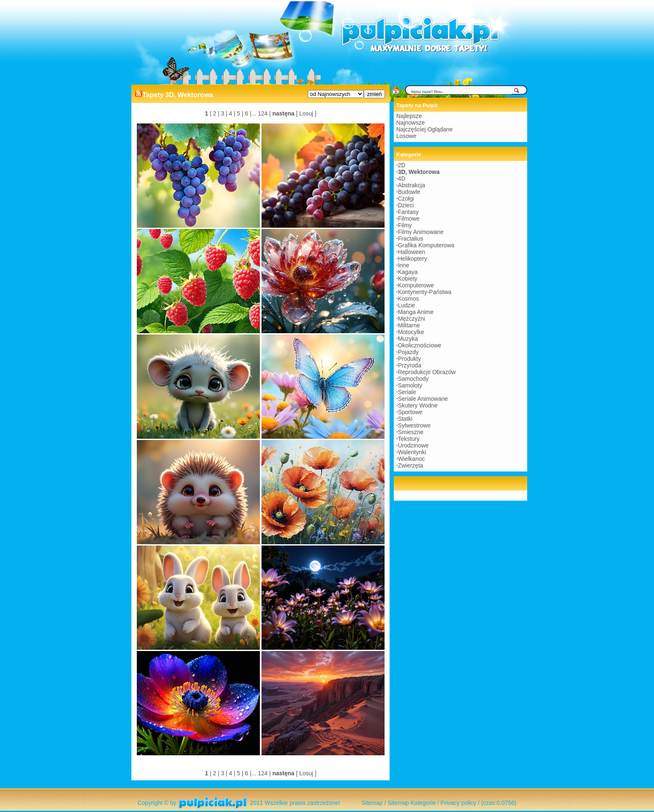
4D (402, 178)
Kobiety (408, 279)
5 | (239, 113)
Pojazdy (408, 352)
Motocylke (411, 332)
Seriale (407, 392)
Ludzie (406, 305)
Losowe (406, 136)
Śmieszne (411, 432)
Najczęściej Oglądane (424, 129)
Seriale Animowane (423, 399)
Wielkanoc (411, 459)
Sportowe (410, 412)
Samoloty (410, 385)
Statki (405, 419)
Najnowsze (410, 123)
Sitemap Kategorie (411, 803)
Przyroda (410, 365)
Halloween (411, 252)
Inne (404, 265)
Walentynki (412, 452)
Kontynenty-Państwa (425, 292)
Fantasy (408, 212)
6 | (247, 113)
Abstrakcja (411, 185)
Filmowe (409, 219)
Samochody (413, 379)
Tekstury (409, 439)
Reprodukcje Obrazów (427, 372)
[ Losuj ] (306, 113)
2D (402, 165)
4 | (231, 113)
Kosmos (409, 299)
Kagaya (408, 272)
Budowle (409, 192)
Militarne (409, 325)
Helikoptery (413, 259)
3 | (223, 113)
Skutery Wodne (418, 405)
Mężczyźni (411, 319)
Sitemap (372, 803)
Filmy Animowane (421, 232)
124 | (263, 113)
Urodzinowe (413, 445)
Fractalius (411, 239)
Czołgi (406, 199)
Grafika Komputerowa (426, 245)
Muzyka (408, 339)
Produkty (409, 359)
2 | (215, 113)
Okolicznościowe (420, 345)
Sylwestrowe (414, 425)
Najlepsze (409, 116)
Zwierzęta (411, 465)
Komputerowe (416, 285)
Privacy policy (458, 803)
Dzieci (406, 205)
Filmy (405, 225)
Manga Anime (416, 312)
